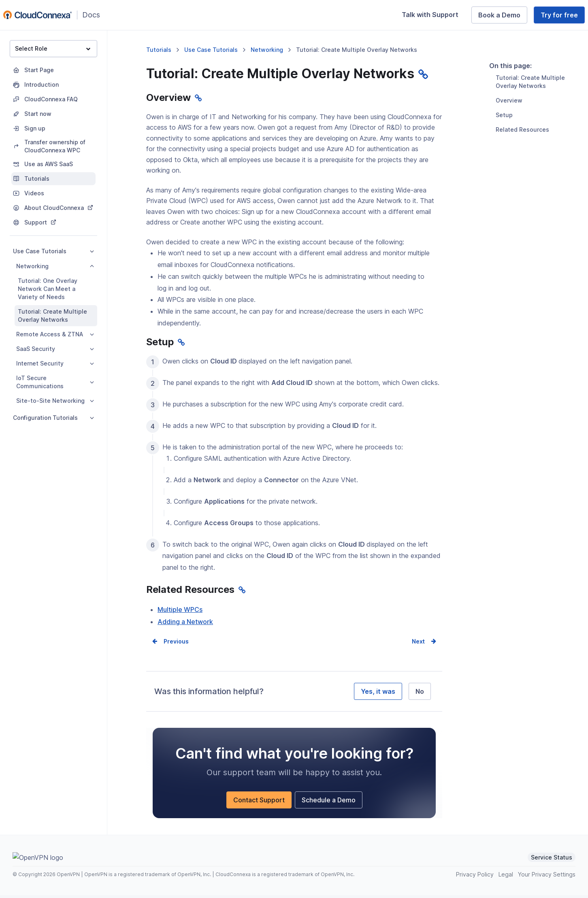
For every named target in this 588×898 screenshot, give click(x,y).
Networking (55, 266)
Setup (504, 156)
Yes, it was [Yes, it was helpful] (378, 694)
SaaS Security (55, 349)
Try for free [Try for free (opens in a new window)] (563, 17)
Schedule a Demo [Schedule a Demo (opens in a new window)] (332, 804)
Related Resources (522, 170)
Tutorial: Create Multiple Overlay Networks (52, 315)
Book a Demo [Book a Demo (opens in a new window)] (503, 17)
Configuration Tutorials (53, 418)
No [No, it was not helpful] (420, 694)
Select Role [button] (53, 48)
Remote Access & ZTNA (55, 334)
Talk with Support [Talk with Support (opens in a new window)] (433, 16)
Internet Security (55, 363)
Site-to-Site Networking (55, 401)
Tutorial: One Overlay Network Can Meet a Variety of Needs (48, 289)
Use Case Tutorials (53, 251)
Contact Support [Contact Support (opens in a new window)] (262, 804)
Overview (509, 141)
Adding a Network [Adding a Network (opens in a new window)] (185, 624)
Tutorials (159, 50)
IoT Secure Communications (55, 382)
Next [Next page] (418, 644)
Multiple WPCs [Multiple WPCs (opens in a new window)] (180, 612)
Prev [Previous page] (170, 644)
